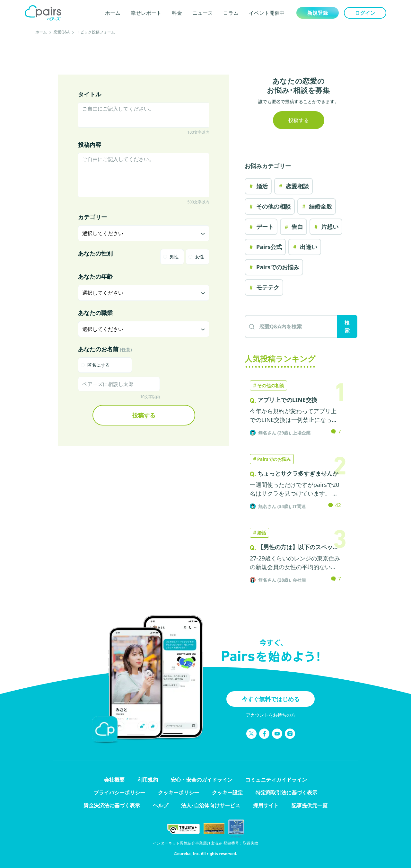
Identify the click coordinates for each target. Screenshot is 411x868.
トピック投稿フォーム (96, 32)
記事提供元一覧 (310, 805)
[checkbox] (105, 365)
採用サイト (266, 805)
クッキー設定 (227, 792)
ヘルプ (161, 805)
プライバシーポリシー (119, 792)
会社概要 (114, 780)
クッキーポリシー (179, 792)
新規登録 (318, 13)
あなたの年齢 (95, 276)
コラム (231, 13)
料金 (177, 13)
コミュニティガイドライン (276, 780)
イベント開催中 (267, 13)
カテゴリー (92, 217)
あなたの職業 (95, 313)
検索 (347, 327)
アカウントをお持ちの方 (271, 715)
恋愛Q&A (62, 32)
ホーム (113, 13)
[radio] (172, 257)
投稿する (144, 415)
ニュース (203, 13)
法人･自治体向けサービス (211, 805)
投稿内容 (90, 145)
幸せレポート (146, 13)
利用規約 (148, 780)
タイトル (90, 94)
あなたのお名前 (105, 349)
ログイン (365, 13)
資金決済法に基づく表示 (112, 805)
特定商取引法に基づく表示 (286, 792)
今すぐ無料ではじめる (271, 699)
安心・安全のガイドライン (202, 780)
